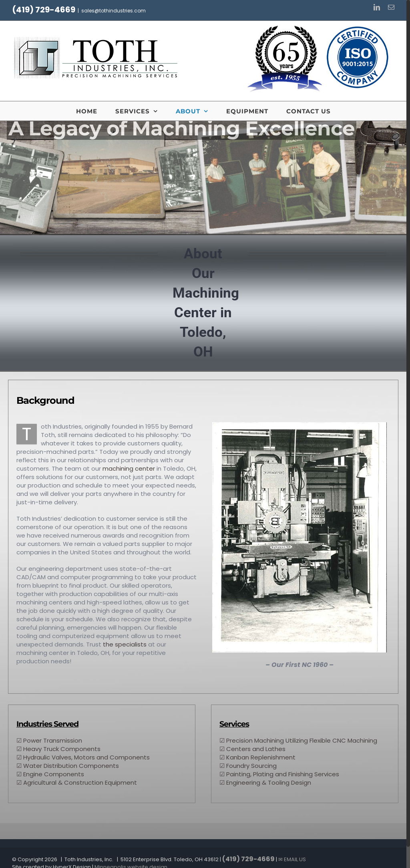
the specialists (125, 644)
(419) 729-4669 (44, 10)
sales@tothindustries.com (114, 11)
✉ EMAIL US (292, 859)
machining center (129, 468)
